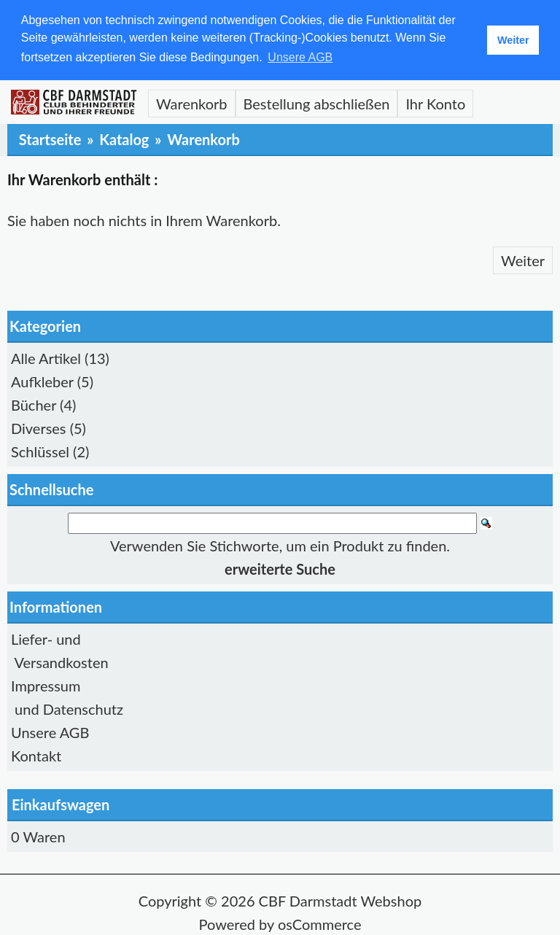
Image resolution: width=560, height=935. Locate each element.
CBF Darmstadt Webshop (341, 900)
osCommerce (320, 923)
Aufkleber (42, 381)
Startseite (50, 139)
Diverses (39, 427)
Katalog (124, 139)
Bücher (34, 404)
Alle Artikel (46, 357)
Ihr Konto (435, 103)
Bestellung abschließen (317, 103)
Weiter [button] (513, 40)
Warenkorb (192, 103)
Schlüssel (40, 451)
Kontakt (36, 755)
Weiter (523, 260)
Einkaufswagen (61, 804)
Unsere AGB (50, 732)
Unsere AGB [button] (300, 57)
